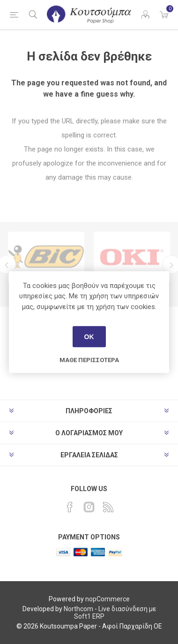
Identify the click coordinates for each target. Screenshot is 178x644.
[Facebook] (70, 507)
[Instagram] (89, 507)
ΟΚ (89, 337)
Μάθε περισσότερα (89, 360)
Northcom (78, 609)
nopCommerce (108, 599)
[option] (46, 257)
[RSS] (108, 507)
